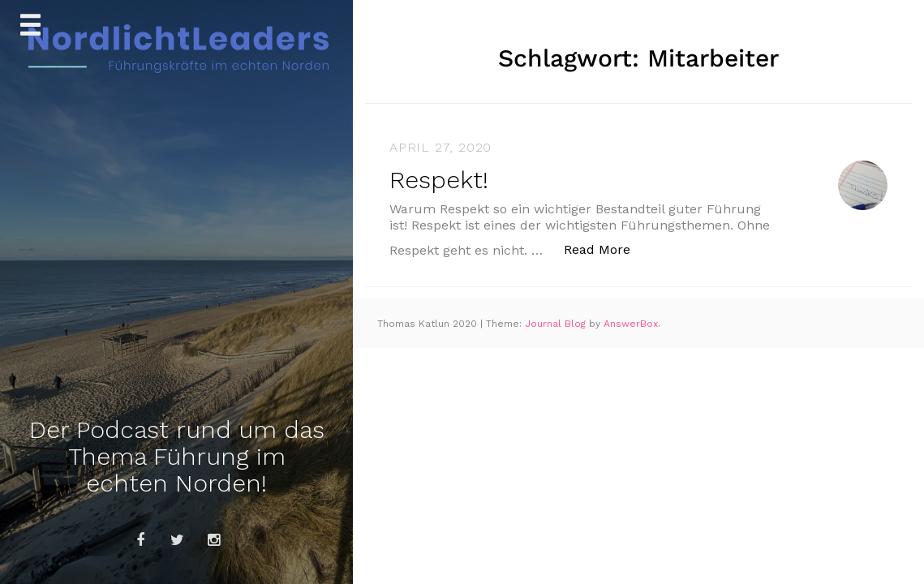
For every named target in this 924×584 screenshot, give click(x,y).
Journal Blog (557, 324)
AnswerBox (631, 324)
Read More (606, 249)
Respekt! (439, 180)
